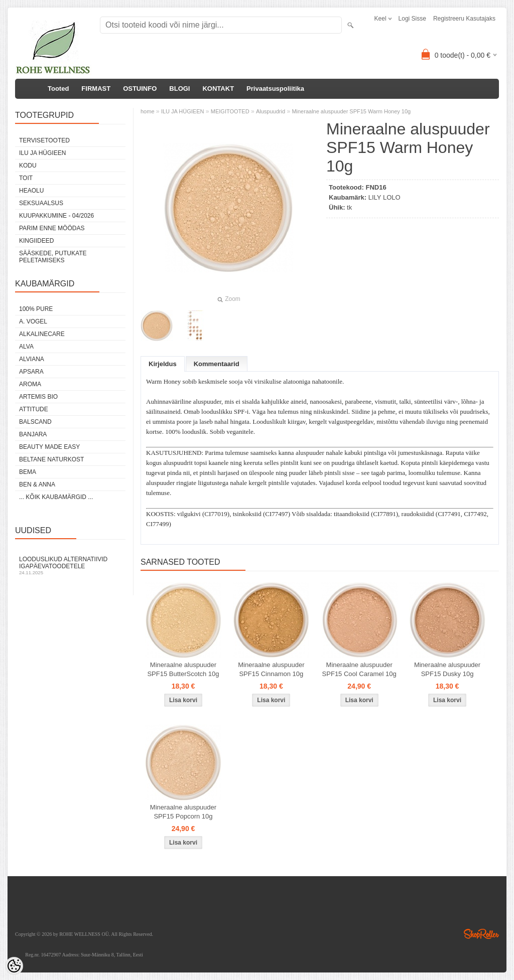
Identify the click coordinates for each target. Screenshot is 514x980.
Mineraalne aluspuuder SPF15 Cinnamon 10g (271, 669)
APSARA (31, 372)
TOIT (26, 178)
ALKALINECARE (42, 334)
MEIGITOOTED (230, 111)
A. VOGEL (33, 321)
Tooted (58, 89)
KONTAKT (218, 89)
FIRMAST (96, 89)
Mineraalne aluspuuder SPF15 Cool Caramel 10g (359, 669)
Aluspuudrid (271, 111)
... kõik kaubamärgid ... (56, 497)
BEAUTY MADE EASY (49, 447)
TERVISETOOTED (44, 140)
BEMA (28, 472)
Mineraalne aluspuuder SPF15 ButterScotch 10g (183, 669)
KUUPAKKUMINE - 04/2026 (56, 216)
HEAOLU (31, 191)
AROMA (30, 384)
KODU (28, 166)
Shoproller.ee (481, 934)
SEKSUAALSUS (41, 203)
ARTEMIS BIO (38, 397)
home (148, 111)
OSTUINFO (140, 89)
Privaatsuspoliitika (275, 89)
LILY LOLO (384, 197)
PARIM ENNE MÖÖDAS (52, 228)
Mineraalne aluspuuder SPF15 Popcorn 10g (183, 812)
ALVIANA (32, 359)
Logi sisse (412, 19)
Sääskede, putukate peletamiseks (53, 257)
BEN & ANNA (37, 484)
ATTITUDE (34, 409)
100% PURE (36, 309)
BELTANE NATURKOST (51, 459)
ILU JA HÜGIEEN (42, 153)
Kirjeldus (163, 364)
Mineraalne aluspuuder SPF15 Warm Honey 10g (351, 111)
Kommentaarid (217, 364)
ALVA (26, 347)
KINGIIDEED (36, 241)
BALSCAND (35, 422)
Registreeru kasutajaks (464, 19)
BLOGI (179, 89)
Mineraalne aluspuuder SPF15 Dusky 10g (447, 669)
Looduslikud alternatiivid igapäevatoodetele (70, 565)
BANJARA (33, 434)
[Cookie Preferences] (14, 966)
